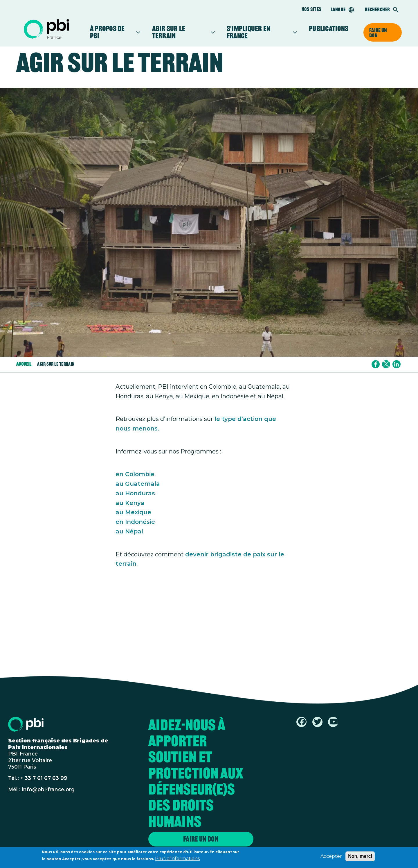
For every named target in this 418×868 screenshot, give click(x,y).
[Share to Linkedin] (397, 364)
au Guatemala (138, 484)
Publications (329, 29)
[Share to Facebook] (376, 364)
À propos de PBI (112, 32)
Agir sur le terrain (181, 32)
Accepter (331, 858)
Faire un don (378, 33)
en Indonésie (135, 522)
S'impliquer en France (259, 32)
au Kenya (130, 503)
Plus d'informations (177, 860)
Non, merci (360, 858)
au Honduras (135, 493)
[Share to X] (386, 364)
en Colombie (135, 474)
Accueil (24, 364)
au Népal (129, 531)
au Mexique (133, 512)
